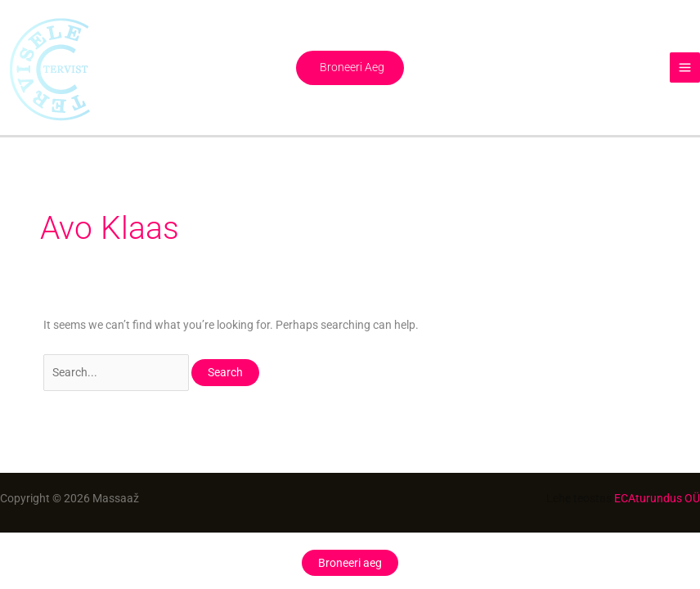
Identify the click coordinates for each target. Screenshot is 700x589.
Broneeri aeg (350, 563)
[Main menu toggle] (685, 68)
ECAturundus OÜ (657, 498)
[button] (350, 68)
